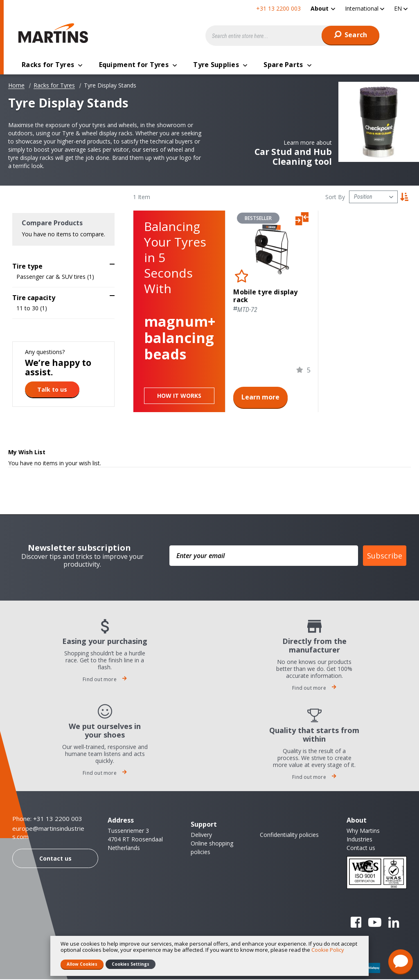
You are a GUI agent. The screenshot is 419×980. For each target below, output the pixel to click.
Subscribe (385, 556)
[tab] (63, 265)
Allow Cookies (82, 964)
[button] (365, 8)
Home (16, 86)
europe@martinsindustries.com (48, 833)
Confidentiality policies (289, 835)
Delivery (201, 835)
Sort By (335, 198)
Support (204, 825)
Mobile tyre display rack (265, 297)
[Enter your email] (264, 556)
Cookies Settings (131, 964)
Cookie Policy (328, 950)
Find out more (105, 680)
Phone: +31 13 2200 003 (47, 819)
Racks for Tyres (54, 86)
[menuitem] (323, 8)
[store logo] (55, 33)
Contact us (55, 859)
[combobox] (293, 36)
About (320, 8)
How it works (179, 396)
